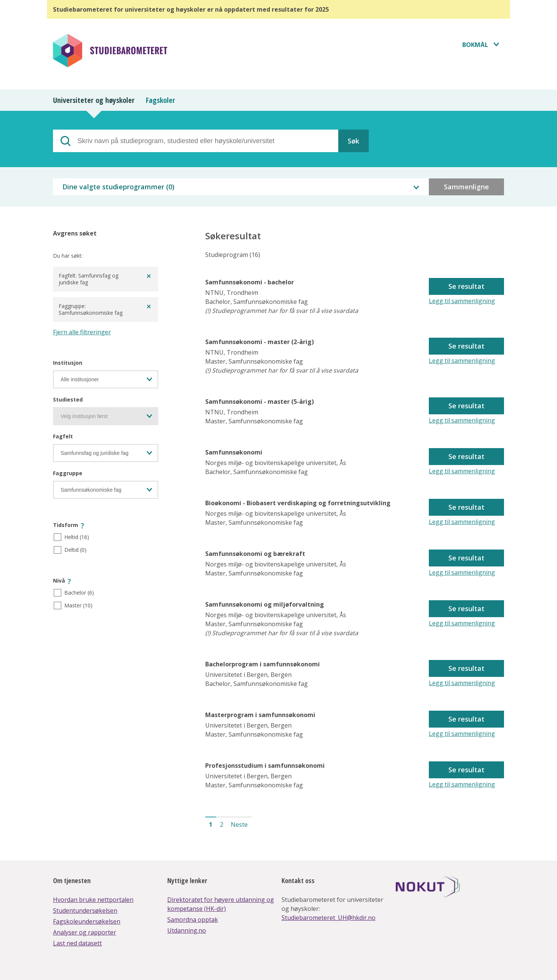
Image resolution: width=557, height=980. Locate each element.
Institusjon (68, 363)
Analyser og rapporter (85, 932)
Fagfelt (63, 436)
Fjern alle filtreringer (82, 332)
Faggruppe (68, 473)
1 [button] (211, 824)
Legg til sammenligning (462, 301)
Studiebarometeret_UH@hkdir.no (328, 918)
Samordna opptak (193, 920)
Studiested (68, 399)
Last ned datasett (77, 943)
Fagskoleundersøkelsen (87, 921)
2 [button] (222, 824)
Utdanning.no (187, 930)
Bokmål (475, 45)
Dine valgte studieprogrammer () (118, 187)
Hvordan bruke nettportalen (93, 900)
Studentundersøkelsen (85, 911)
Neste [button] (239, 824)
